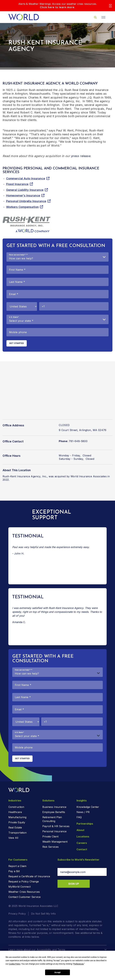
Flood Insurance (17, 184)
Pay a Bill (14, 871)
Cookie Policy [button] (15, 964)
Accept (58, 972)
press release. (81, 156)
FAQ (79, 817)
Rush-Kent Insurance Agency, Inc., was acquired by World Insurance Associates (55, 476)
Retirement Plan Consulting (52, 819)
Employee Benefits (54, 812)
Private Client (50, 836)
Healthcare (15, 812)
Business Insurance (54, 807)
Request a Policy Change (24, 881)
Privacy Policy (17, 914)
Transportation (17, 833)
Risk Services (50, 847)
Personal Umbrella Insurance (26, 201)
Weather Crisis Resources (24, 892)
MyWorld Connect (19, 887)
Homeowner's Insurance (23, 196)
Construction (16, 807)
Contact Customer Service (24, 897)
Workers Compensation (22, 207)
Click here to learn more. (58, 7)
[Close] (110, 6)
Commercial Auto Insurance (26, 178)
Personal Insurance (54, 831)
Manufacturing (17, 817)
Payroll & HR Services (56, 826)
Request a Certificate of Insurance (29, 876)
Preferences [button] (79, 964)
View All (13, 838)
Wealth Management (55, 842)
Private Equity (17, 822)
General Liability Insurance (25, 190)
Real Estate (15, 827)
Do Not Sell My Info (43, 914)
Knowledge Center (88, 807)
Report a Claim (17, 866)
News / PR (83, 812)
